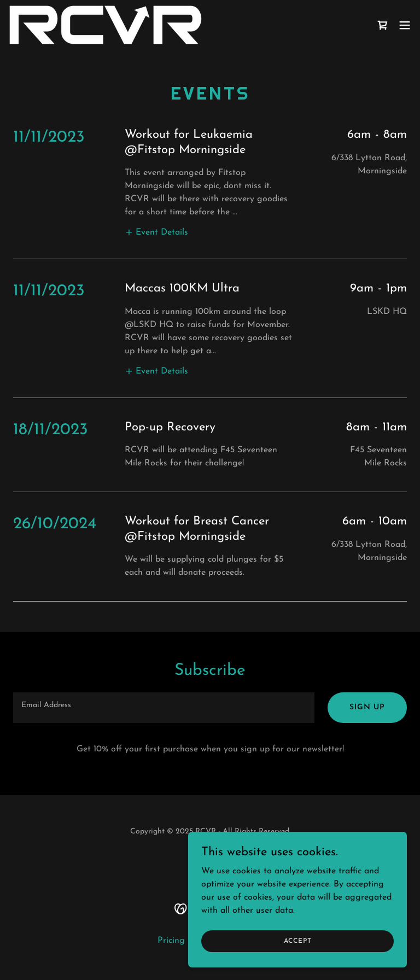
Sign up (367, 707)
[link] (106, 25)
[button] (405, 25)
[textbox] (164, 708)
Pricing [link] (171, 941)
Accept (298, 941)
